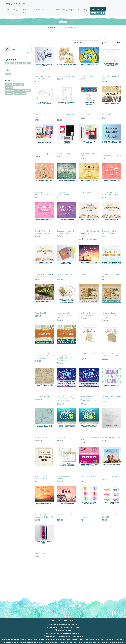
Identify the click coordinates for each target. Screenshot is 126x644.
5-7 (12, 63)
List (105, 43)
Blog (65, 10)
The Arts (9, 93)
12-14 (23, 63)
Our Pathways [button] (12, 10)
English (8, 84)
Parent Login (97, 13)
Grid (116, 43)
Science (9, 87)
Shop (58, 10)
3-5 (7, 63)
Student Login (98, 9)
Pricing (84, 10)
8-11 (17, 63)
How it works (26, 11)
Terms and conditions (57, 636)
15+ (29, 63)
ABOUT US (55, 621)
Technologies (20, 93)
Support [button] (73, 10)
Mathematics (19, 84)
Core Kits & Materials (67, 27)
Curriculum (40, 10)
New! (8, 74)
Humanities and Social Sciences (18, 90)
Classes (51, 10)
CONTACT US (69, 621)
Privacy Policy (76, 636)
